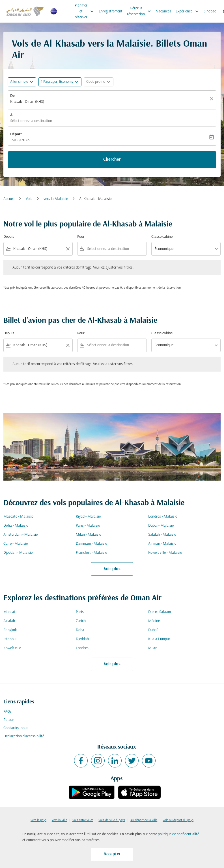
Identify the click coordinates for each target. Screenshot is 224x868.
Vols (29, 199)
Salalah (9, 621)
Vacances (164, 11)
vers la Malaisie (56, 199)
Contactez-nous (16, 728)
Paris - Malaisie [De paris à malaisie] (88, 526)
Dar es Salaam (160, 612)
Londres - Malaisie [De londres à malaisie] (163, 517)
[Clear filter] (68, 249)
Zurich (81, 621)
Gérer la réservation (140, 11)
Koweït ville (12, 648)
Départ (16, 134)
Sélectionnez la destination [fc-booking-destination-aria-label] (31, 121)
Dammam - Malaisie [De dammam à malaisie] (91, 544)
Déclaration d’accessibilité (24, 736)
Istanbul (10, 639)
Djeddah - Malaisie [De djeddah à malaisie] (18, 553)
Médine (154, 621)
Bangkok (10, 630)
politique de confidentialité (178, 834)
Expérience (189, 11)
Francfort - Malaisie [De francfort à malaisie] (91, 553)
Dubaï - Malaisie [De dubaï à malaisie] (161, 526)
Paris (80, 612)
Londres (82, 648)
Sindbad (210, 11)
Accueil (9, 199)
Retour (9, 720)
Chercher (112, 160)
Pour (81, 237)
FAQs (7, 712)
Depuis (9, 237)
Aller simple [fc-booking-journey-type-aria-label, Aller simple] (19, 82)
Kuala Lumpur (159, 639)
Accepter (112, 854)
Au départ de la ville (144, 820)
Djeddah (82, 639)
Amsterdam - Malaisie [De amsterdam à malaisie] (21, 535)
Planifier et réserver (86, 11)
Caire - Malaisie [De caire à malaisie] (16, 544)
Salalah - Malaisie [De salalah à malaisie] (162, 535)
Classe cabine (162, 237)
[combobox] (38, 249)
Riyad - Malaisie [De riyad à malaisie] (88, 517)
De (12, 96)
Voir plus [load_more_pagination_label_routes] (112, 569)
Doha (80, 630)
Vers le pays (38, 820)
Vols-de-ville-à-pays (112, 820)
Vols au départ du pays (178, 820)
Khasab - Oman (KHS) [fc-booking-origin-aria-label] (27, 102)
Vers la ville (59, 820)
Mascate (10, 612)
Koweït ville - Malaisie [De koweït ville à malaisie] (165, 553)
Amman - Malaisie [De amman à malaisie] (162, 544)
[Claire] (212, 99)
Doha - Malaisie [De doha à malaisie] (16, 526)
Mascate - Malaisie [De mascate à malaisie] (18, 517)
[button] (60, 82)
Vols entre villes (83, 820)
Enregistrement (111, 11)
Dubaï (153, 630)
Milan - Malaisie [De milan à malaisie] (88, 535)
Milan (153, 648)
